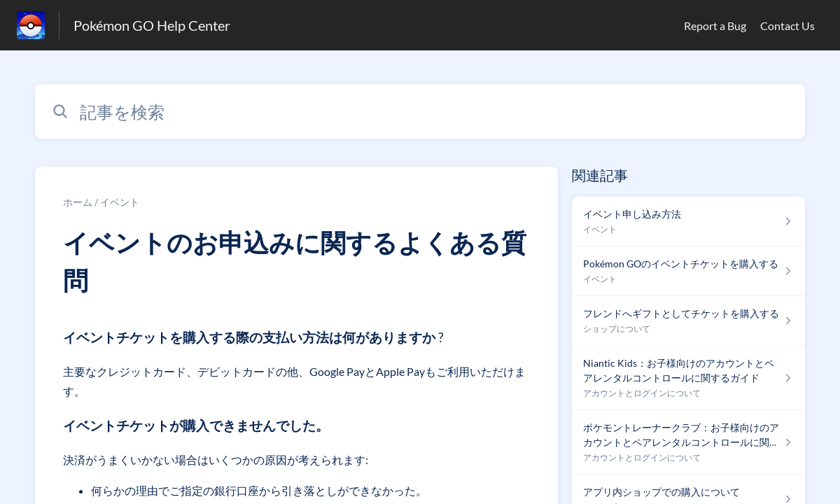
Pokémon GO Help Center (152, 25)
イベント (120, 202)
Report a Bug (715, 26)
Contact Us (787, 26)
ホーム (78, 202)
